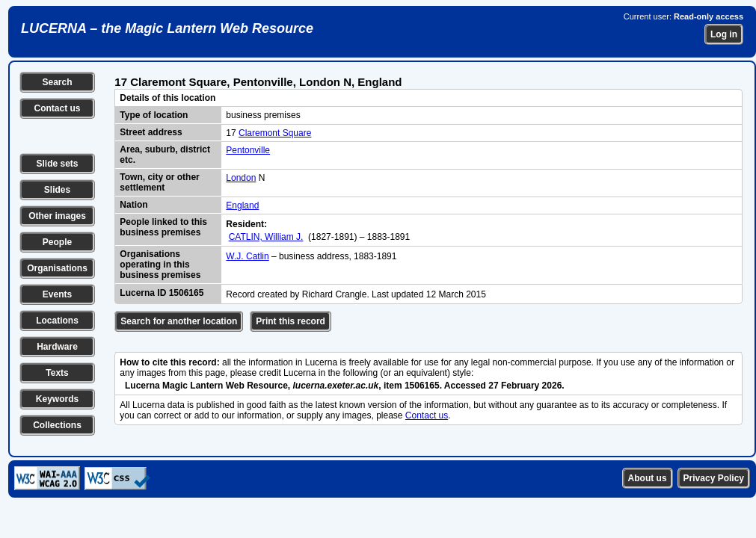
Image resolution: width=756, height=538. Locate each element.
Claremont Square (275, 133)
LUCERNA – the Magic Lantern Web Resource (167, 28)
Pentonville (248, 150)
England (242, 205)
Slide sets (57, 164)
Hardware (57, 347)
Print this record (291, 321)
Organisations (57, 268)
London (241, 178)
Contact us (57, 108)
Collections (57, 425)
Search (57, 82)
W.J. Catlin (247, 256)
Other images (57, 216)
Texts (57, 373)
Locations (57, 321)
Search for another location (179, 321)
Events (57, 294)
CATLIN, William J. (266, 237)
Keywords (57, 399)
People (57, 242)
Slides (57, 190)
